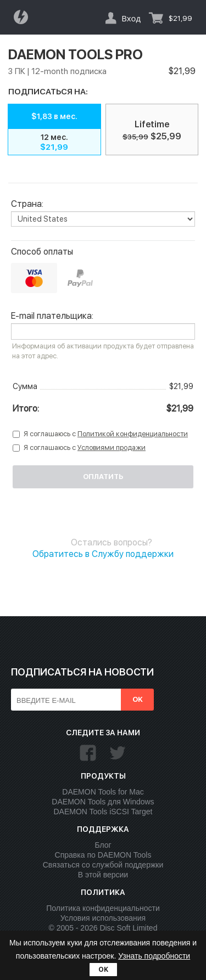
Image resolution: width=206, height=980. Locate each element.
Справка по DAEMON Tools (103, 855)
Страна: (27, 204)
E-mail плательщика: (52, 316)
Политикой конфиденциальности (133, 434)
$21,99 (180, 18)
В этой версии (103, 875)
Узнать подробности (154, 956)
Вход (131, 18)
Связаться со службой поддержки (103, 865)
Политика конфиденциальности (103, 908)
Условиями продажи (112, 447)
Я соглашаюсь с (106, 434)
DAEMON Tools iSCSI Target (103, 812)
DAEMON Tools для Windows (103, 802)
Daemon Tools (24, 17)
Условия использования (103, 918)
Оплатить (103, 477)
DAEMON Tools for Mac (103, 792)
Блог (103, 845)
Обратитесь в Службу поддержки (103, 554)
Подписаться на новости (82, 672)
